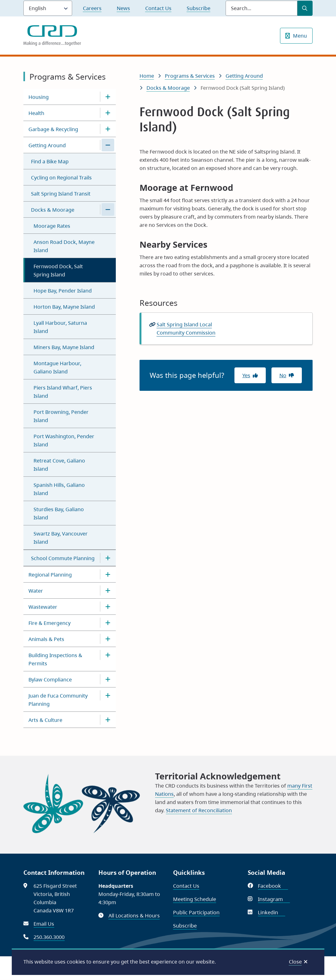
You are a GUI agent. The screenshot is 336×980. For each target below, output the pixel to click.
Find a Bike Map (50, 161)
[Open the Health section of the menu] (108, 113)
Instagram (274, 899)
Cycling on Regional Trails (61, 178)
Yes (246, 375)
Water (36, 591)
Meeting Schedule (195, 899)
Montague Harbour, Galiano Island (57, 367)
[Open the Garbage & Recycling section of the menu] (108, 129)
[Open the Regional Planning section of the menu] (108, 574)
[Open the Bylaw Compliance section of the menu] (108, 679)
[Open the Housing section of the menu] (108, 97)
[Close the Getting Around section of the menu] (108, 145)
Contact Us (158, 8)
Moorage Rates (52, 226)
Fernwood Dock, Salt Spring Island (58, 270)
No (283, 375)
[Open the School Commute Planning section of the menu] (108, 558)
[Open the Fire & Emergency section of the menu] (108, 623)
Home (147, 76)
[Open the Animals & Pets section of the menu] (108, 639)
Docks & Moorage (53, 210)
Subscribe (199, 8)
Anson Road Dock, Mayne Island (64, 246)
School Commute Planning (63, 558)
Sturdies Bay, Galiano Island (59, 513)
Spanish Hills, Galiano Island (59, 489)
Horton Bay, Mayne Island (64, 307)
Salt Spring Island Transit (61, 194)
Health (36, 113)
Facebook (273, 886)
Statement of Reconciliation (199, 810)
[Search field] (261, 8)
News (123, 8)
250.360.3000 (49, 937)
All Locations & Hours (134, 916)
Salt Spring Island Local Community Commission (186, 329)
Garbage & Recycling (53, 129)
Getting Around (47, 145)
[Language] (48, 8)
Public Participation (196, 912)
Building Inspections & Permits (55, 659)
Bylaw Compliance (50, 680)
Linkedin (271, 912)
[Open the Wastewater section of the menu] (108, 607)
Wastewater (43, 607)
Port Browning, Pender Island (61, 416)
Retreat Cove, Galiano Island (59, 465)
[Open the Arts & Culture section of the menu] (108, 720)
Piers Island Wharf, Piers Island (63, 392)
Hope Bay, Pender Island (63, 291)
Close (295, 962)
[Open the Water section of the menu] (108, 590)
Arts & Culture (45, 720)
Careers (92, 8)
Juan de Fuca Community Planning (58, 700)
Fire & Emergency (50, 623)
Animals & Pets (46, 639)
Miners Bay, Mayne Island (64, 347)
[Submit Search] (305, 8)
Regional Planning (50, 575)
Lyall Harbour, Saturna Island (60, 327)
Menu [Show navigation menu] (300, 36)
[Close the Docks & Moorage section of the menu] (108, 209)
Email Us (44, 924)
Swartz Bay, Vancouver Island (61, 538)
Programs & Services (190, 76)
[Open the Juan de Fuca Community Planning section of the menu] (108, 695)
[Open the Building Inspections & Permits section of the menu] (108, 655)
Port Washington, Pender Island (64, 440)
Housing (39, 97)
